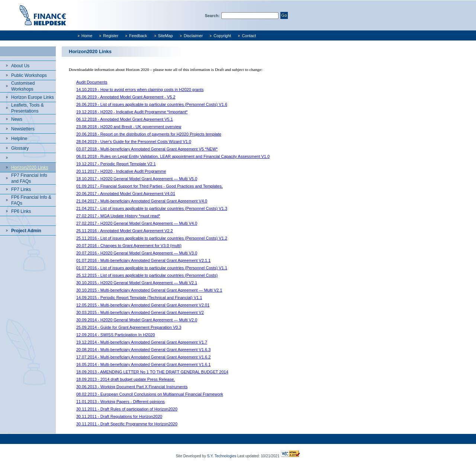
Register (111, 36)
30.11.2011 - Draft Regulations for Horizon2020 (119, 416)
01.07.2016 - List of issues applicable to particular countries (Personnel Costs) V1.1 (152, 268)
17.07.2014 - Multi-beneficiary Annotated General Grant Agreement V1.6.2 (143, 357)
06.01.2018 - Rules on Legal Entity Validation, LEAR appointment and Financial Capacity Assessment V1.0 (173, 156)
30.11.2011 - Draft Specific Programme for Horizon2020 (127, 424)
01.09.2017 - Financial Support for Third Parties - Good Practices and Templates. (149, 186)
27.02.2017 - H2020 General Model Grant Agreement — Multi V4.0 (137, 223)
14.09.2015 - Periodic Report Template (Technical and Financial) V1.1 (139, 298)
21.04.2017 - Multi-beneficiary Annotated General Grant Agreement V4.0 (142, 201)
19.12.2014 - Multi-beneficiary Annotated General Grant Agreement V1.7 (142, 342)
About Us (20, 66)
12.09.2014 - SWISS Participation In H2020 (116, 335)
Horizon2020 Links (30, 168)
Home (87, 36)
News (17, 119)
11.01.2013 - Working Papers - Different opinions (120, 402)
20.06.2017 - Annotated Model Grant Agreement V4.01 (126, 194)
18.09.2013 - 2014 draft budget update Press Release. (126, 379)
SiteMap (165, 36)
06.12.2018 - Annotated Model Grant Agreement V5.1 (125, 119)
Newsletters (23, 129)
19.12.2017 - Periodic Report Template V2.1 (116, 164)
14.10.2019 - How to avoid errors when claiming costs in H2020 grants (140, 90)
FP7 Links (21, 189)
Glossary (20, 148)
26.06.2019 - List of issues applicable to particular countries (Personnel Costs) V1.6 (152, 104)
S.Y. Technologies (222, 456)
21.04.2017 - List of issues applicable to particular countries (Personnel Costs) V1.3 (152, 208)
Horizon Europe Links (33, 97)
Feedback (138, 36)
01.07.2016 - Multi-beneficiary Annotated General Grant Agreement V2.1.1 (143, 260)
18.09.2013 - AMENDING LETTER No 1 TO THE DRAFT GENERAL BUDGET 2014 (152, 372)
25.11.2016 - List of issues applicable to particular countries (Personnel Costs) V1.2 (152, 238)
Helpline (19, 139)
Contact (249, 36)
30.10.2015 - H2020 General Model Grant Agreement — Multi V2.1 (137, 283)
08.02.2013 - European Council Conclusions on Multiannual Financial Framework (150, 394)
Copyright (222, 36)
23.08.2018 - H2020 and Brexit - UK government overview (129, 127)
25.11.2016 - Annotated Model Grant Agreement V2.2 (125, 231)
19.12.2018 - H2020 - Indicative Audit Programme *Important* (132, 112)
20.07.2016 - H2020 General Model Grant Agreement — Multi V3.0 (137, 253)
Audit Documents (92, 82)
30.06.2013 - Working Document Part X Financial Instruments (132, 387)
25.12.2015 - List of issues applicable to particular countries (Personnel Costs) (147, 275)
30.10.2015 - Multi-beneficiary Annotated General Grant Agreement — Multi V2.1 (149, 290)
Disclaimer (193, 36)
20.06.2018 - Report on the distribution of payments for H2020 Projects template (149, 134)
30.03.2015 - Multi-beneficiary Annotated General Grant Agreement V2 (140, 312)
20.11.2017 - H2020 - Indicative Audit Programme (121, 171)
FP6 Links (21, 211)
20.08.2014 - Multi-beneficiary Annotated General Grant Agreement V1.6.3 (143, 350)
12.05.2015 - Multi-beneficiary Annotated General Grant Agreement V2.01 (143, 305)
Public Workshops (29, 75)
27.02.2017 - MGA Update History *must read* (118, 216)
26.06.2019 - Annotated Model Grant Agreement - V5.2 (126, 97)
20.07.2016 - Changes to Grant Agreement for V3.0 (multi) (129, 246)
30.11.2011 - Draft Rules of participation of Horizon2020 (127, 409)
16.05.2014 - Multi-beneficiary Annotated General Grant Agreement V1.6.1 (143, 364)
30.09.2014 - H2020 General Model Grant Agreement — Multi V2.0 (137, 320)
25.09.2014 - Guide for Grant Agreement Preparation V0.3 (129, 327)
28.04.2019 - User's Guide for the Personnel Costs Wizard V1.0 (134, 142)
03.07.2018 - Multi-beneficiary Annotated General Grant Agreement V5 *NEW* (147, 149)
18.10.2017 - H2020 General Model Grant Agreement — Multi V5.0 (137, 179)
